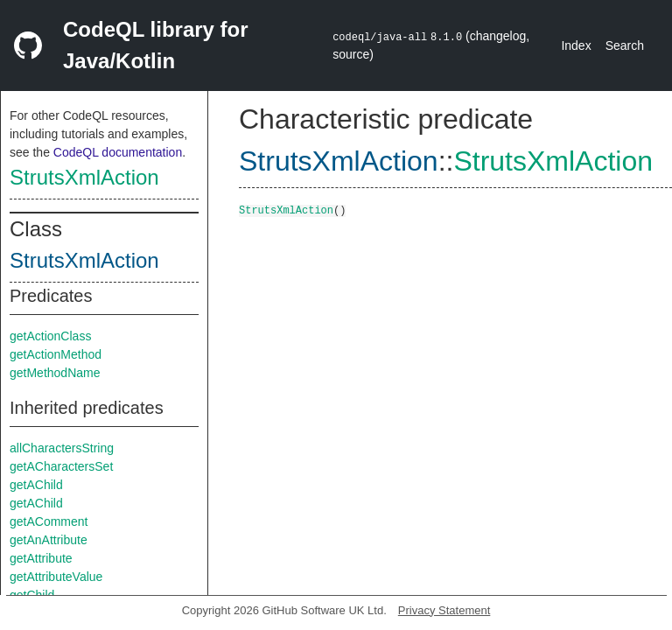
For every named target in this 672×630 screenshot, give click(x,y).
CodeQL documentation (118, 152)
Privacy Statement (444, 610)
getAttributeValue (56, 577)
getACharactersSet (61, 466)
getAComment (49, 521)
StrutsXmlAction (84, 177)
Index (576, 45)
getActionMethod (56, 354)
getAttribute (41, 558)
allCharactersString (62, 448)
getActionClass (50, 336)
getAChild (36, 485)
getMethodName (55, 373)
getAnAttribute (49, 540)
